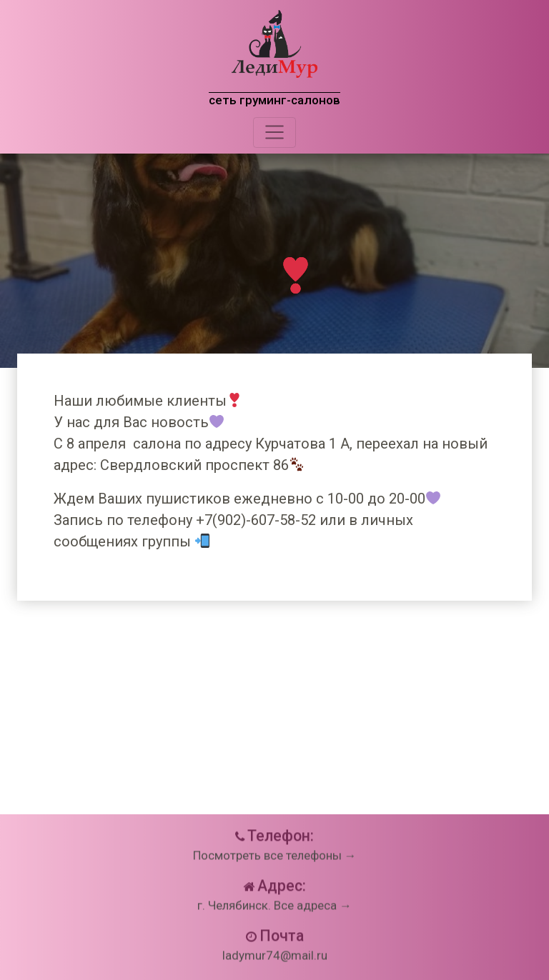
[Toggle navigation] (274, 132)
